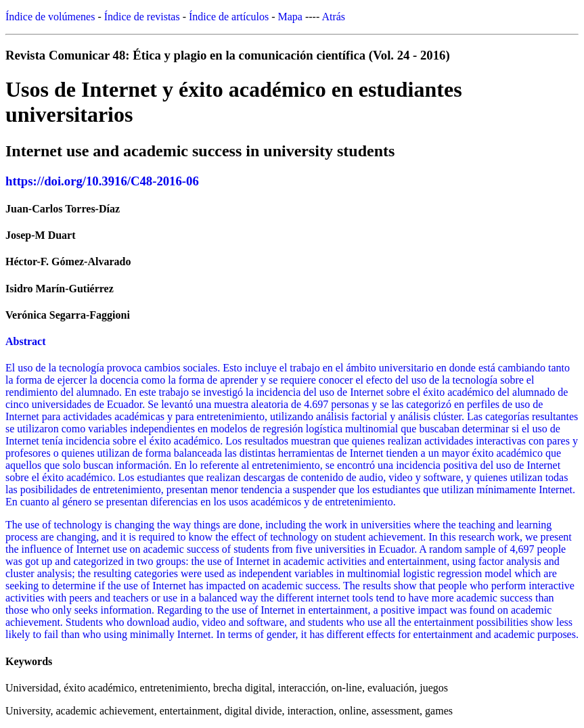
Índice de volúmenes (50, 17)
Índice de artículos (229, 17)
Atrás (333, 17)
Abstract (26, 341)
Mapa (290, 17)
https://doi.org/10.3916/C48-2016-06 (102, 181)
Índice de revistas (142, 17)
